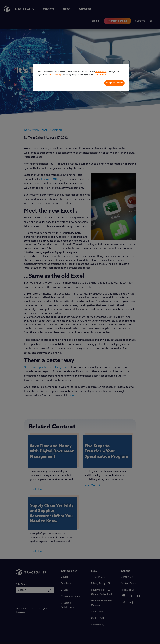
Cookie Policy (101, 72)
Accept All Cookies (114, 83)
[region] (81, 78)
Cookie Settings (55, 75)
